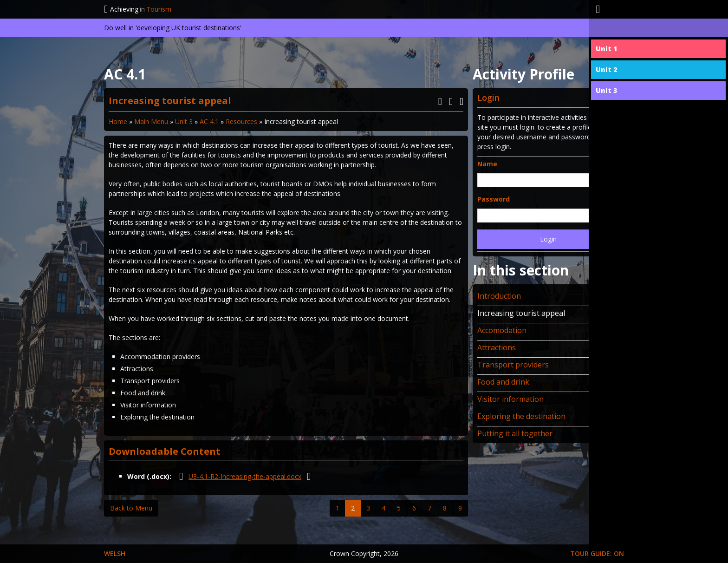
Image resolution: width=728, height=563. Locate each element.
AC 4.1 (209, 121)
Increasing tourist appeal (521, 313)
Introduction (499, 296)
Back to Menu (131, 508)
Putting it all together (515, 433)
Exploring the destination (521, 416)
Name (487, 164)
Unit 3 (184, 121)
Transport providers (513, 365)
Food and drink (503, 382)
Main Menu (151, 121)
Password (494, 199)
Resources (241, 121)
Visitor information (510, 399)
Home (118, 121)
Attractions (497, 347)
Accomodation (502, 330)
